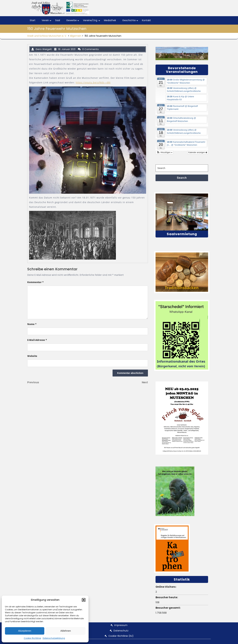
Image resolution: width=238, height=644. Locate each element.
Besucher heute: (167, 597)
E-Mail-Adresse (37, 340)
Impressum (121, 625)
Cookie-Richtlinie (32, 638)
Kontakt (146, 20)
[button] (84, 600)
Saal (58, 20)
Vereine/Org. (90, 20)
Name (32, 324)
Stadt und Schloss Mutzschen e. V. (47, 36)
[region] (182, 54)
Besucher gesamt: (168, 608)
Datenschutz (121, 631)
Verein (45, 20)
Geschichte (129, 20)
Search (182, 178)
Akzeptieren (25, 631)
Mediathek (110, 20)
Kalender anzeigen (198, 152)
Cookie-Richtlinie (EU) (121, 636)
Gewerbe (71, 20)
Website (32, 356)
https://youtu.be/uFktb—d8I (93, 82)
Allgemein (76, 36)
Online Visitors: (166, 587)
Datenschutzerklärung (54, 638)
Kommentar (35, 282)
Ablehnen (66, 631)
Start (33, 20)
